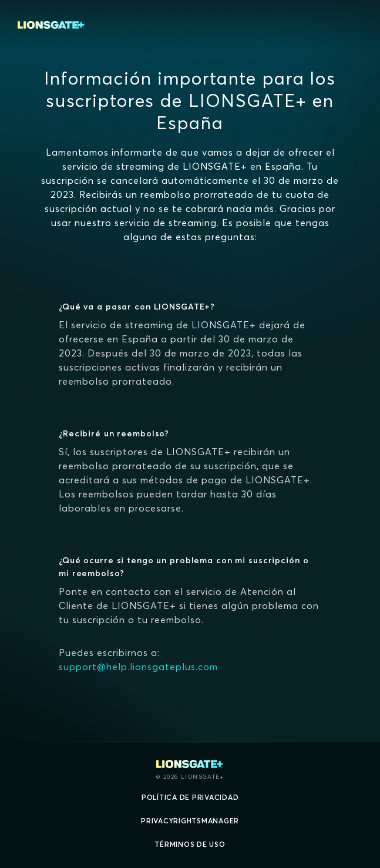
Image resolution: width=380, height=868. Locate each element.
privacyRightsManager (190, 821)
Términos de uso (190, 844)
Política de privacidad (190, 797)
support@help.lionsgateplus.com (138, 667)
